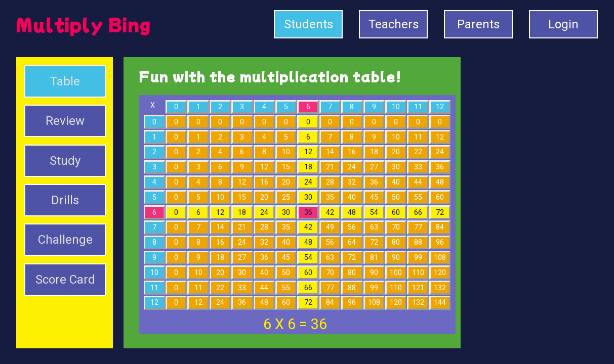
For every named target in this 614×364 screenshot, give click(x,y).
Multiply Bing (84, 24)
